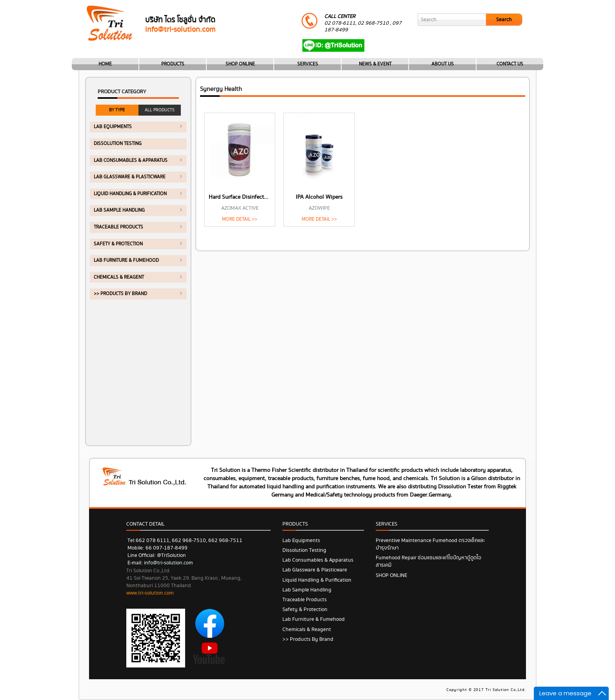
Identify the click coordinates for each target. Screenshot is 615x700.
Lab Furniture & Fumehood (126, 260)
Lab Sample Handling (119, 210)
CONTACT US (510, 64)
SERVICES (308, 64)
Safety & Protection (118, 244)
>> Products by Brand (120, 294)
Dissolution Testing (118, 144)
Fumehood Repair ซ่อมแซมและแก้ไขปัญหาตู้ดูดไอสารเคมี (428, 561)
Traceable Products (118, 227)
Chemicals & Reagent (119, 277)
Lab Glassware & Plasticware (130, 177)
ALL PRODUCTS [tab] (160, 110)
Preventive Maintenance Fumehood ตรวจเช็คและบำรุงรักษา (430, 544)
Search (504, 20)
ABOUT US (443, 64)
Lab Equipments (113, 127)
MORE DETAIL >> (240, 219)
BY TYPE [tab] (117, 110)
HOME (105, 64)
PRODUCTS (173, 64)
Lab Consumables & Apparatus (131, 160)
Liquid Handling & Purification (130, 194)
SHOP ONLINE (240, 64)
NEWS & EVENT (375, 64)
